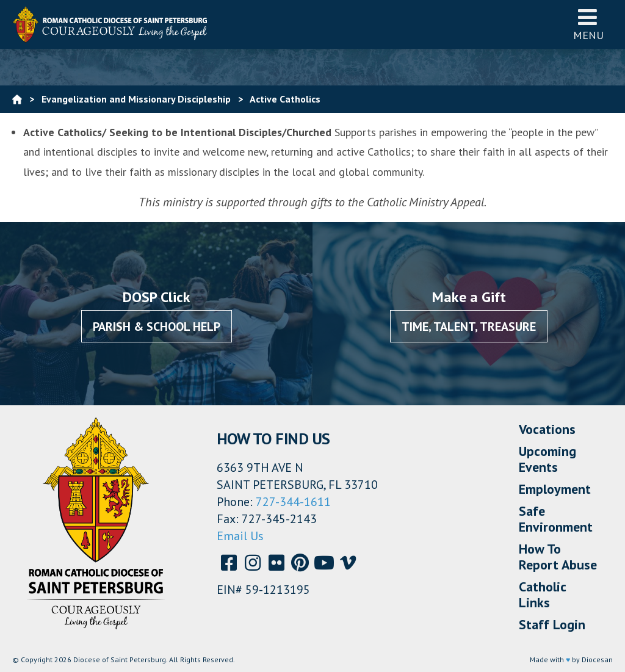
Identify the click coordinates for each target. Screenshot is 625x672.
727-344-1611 (293, 502)
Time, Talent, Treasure (469, 327)
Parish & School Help (157, 327)
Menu (588, 24)
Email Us (240, 536)
